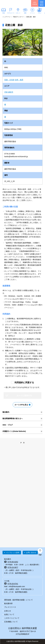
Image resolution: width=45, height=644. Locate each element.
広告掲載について (11, 622)
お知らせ (8, 611)
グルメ (40, 13)
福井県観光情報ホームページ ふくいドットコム (13, 3)
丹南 (6, 92)
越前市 (11, 92)
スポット (18, 13)
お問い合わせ (31, 553)
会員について (9, 614)
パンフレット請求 (13, 553)
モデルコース (11, 13)
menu (42, 3)
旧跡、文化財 (9, 80)
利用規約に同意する (24, 383)
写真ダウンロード (18, 17)
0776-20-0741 (13, 584)
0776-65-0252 (13, 562)
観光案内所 (8, 603)
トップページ (6, 17)
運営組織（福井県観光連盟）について (18, 600)
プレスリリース (10, 607)
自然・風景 (19, 80)
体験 (25, 13)
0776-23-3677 (13, 567)
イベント (32, 13)
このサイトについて (12, 618)
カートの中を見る (21, 405)
